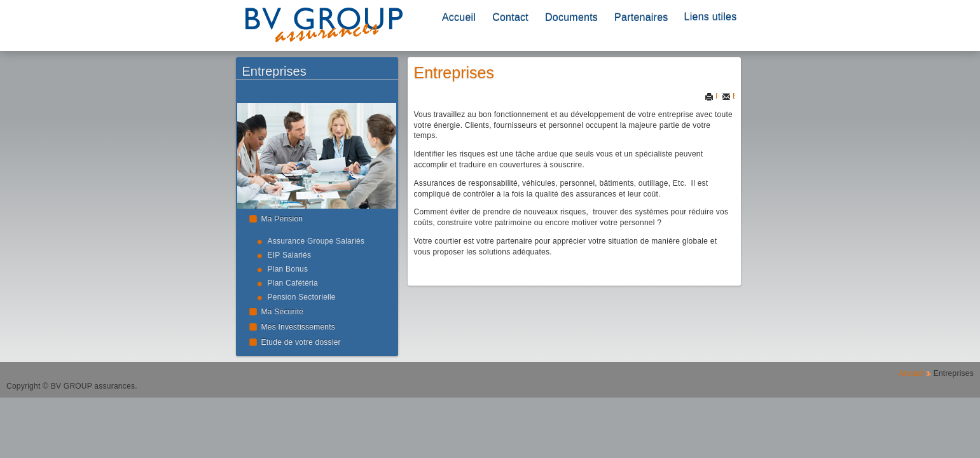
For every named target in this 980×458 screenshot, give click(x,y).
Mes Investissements (299, 327)
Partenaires (641, 17)
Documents (571, 17)
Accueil (459, 17)
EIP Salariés (290, 255)
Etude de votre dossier (301, 342)
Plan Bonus (288, 269)
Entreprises (454, 73)
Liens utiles (711, 17)
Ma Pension (282, 219)
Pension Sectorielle (302, 297)
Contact (510, 17)
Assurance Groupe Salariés (316, 241)
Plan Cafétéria (293, 283)
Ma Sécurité (283, 312)
